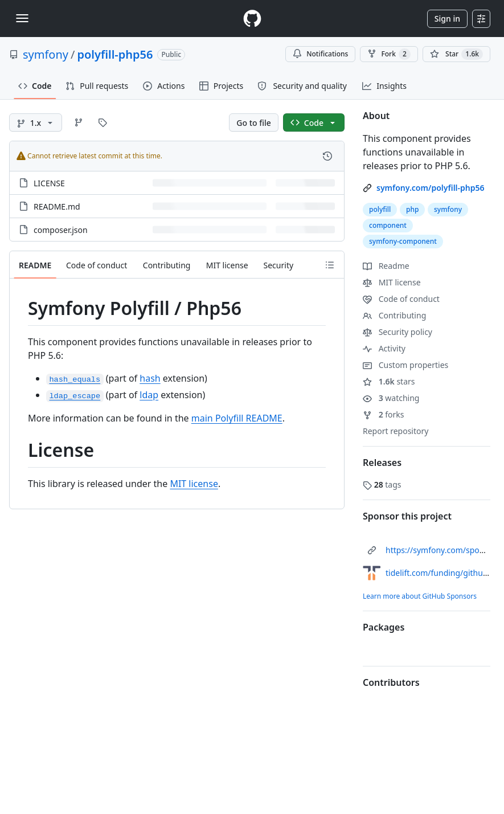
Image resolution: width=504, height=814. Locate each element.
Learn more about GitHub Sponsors (420, 596)
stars (389, 381)
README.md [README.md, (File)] (57, 206)
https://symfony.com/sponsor (441, 550)
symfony (46, 54)
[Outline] (330, 265)
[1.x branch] (36, 122)
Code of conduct (401, 299)
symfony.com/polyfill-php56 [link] (431, 188)
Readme (386, 266)
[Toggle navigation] (22, 18)
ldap (149, 395)
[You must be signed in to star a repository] (456, 54)
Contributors (391, 682)
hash (150, 378)
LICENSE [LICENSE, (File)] (49, 183)
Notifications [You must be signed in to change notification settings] (320, 54)
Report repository (396, 431)
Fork (389, 54)
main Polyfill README (237, 418)
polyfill (380, 209)
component (388, 225)
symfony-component (403, 241)
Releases (382, 463)
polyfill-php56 (115, 54)
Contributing (394, 315)
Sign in (447, 19)
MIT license (194, 484)
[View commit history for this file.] (327, 156)
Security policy (398, 332)
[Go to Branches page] (79, 122)
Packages (384, 627)
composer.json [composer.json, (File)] (61, 230)
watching (391, 398)
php (412, 209)
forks (384, 414)
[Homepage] (252, 19)
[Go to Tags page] (103, 122)
